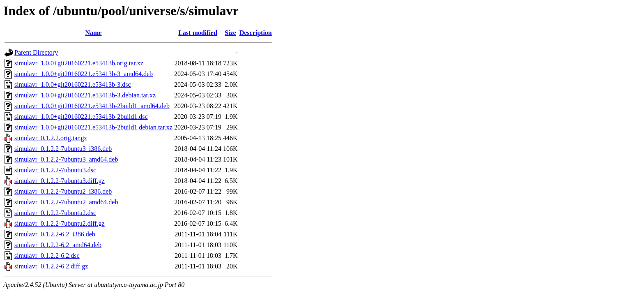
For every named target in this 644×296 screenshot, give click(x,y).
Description (256, 33)
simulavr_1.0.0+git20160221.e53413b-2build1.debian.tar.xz (93, 127)
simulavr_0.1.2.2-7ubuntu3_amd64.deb (66, 159)
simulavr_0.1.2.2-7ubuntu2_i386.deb (63, 191)
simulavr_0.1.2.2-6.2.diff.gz (51, 266)
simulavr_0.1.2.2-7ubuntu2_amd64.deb (66, 202)
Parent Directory (36, 52)
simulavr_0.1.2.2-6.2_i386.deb (55, 234)
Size (230, 33)
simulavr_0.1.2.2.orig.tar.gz (51, 138)
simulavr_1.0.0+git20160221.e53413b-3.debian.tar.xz (85, 95)
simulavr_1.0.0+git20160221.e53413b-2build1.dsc (81, 117)
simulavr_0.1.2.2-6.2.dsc (47, 256)
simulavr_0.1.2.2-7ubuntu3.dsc (55, 170)
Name (93, 33)
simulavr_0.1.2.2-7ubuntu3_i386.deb (63, 149)
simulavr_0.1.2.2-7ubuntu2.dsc (55, 213)
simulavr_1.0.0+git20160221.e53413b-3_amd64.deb (84, 74)
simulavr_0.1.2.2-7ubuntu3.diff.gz (60, 181)
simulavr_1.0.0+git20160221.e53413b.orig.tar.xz (79, 63)
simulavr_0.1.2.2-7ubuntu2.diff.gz (60, 223)
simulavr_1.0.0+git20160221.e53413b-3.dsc (73, 84)
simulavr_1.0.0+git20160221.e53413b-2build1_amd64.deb (92, 106)
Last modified (198, 33)
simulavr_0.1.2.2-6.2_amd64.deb (58, 245)
